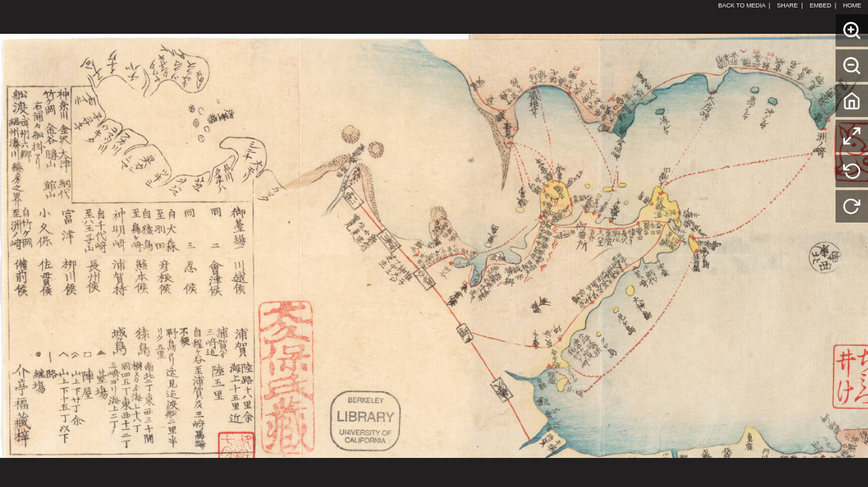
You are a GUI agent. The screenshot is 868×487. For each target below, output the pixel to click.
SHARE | (790, 5)
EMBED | (823, 5)
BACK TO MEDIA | (744, 5)
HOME (854, 5)
